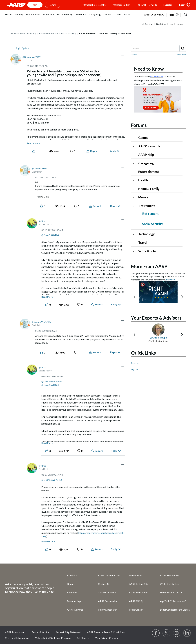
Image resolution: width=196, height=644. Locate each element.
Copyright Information (17, 638)
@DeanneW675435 (52, 381)
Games (143, 138)
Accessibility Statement (68, 632)
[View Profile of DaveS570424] (40, 168)
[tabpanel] (166, 14)
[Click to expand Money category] (134, 198)
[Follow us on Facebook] (156, 633)
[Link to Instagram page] (177, 633)
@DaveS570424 (50, 235)
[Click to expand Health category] (134, 181)
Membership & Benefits (95, 5)
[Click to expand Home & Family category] (134, 189)
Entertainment (149, 172)
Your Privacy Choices (106, 638)
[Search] (158, 48)
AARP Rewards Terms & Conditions (106, 632)
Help (171, 24)
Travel (143, 243)
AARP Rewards (149, 146)
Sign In (134, 369)
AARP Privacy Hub (15, 632)
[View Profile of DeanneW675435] (32, 57)
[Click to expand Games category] (134, 138)
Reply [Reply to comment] (114, 206)
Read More (32, 143)
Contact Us (104, 584)
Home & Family (149, 189)
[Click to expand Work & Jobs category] (134, 251)
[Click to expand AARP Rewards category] (134, 146)
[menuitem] (9, 16)
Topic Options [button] (23, 48)
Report (94, 151)
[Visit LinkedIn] (187, 633)
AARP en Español (154, 15)
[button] (186, 15)
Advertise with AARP (109, 575)
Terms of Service (40, 632)
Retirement (147, 206)
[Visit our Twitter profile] (166, 633)
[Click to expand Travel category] (134, 243)
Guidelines (161, 24)
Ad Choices (83, 638)
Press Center (136, 610)
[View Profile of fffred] (42, 221)
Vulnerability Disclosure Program (53, 638)
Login (182, 5)
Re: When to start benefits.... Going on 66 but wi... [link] (106, 33)
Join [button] (35, 5)
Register (168, 5)
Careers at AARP (107, 592)
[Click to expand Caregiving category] (134, 164)
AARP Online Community (23, 33)
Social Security (68, 33)
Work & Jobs (147, 251)
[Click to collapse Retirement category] (134, 206)
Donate (71, 584)
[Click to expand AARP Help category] (134, 155)
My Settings (148, 24)
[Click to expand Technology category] (134, 234)
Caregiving (146, 163)
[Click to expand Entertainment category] (134, 172)
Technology (147, 234)
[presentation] (135, 296)
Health (143, 180)
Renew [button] (53, 5)
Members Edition (121, 5)
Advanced (182, 55)
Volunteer (72, 592)
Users (134, 55)
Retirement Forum (48, 33)
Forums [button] (179, 24)
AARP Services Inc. (108, 601)
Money (143, 197)
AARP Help (146, 155)
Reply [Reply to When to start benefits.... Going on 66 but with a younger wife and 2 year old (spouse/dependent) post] (113, 151)
